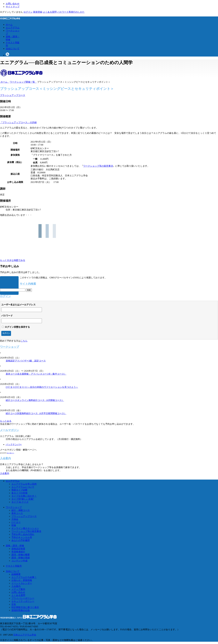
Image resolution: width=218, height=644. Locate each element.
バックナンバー (14, 444)
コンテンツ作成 (19, 561)
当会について (13, 49)
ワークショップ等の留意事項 (98, 166)
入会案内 (5, 473)
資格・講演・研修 (15, 546)
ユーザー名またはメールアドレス (18, 305)
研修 (14, 525)
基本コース (11, 374)
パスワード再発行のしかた (71, 12)
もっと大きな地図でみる (13, 260)
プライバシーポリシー (23, 598)
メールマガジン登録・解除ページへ (18, 450)
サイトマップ (13, 7)
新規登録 (38, 12)
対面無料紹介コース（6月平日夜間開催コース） (42, 413)
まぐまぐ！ (11, 453)
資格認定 (10, 361)
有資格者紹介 (18, 552)
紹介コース (11, 400)
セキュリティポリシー (23, 601)
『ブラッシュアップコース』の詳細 (18, 122)
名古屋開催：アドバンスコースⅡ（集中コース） (42, 374)
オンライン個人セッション (25, 528)
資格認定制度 (18, 549)
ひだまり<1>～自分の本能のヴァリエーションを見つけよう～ (46, 387)
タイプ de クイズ (20, 502)
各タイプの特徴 (19, 493)
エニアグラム (13, 28)
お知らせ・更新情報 (22, 580)
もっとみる (6, 421)
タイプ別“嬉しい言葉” (23, 499)
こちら (24, 341)
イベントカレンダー (22, 583)
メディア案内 (18, 589)
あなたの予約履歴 (21, 540)
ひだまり (10, 387)
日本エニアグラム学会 (25, 635)
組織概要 (16, 574)
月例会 (15, 519)
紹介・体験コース (21, 510)
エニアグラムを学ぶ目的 (24, 484)
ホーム (9, 25)
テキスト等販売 (14, 566)
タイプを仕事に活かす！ (24, 496)
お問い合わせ (13, 4)
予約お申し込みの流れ (23, 534)
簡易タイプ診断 (19, 490)
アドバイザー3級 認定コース (30, 361)
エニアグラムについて (23, 487)
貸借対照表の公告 (21, 610)
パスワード (7, 316)
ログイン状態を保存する (17, 327)
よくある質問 (50, 12)
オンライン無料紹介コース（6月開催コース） (41, 400)
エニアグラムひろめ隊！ (24, 577)
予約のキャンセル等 (22, 537)
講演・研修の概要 (21, 555)
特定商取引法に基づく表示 (25, 607)
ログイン (28, 12)
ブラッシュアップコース (13, 95)
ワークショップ (14, 507)
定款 (14, 604)
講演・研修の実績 (21, 558)
